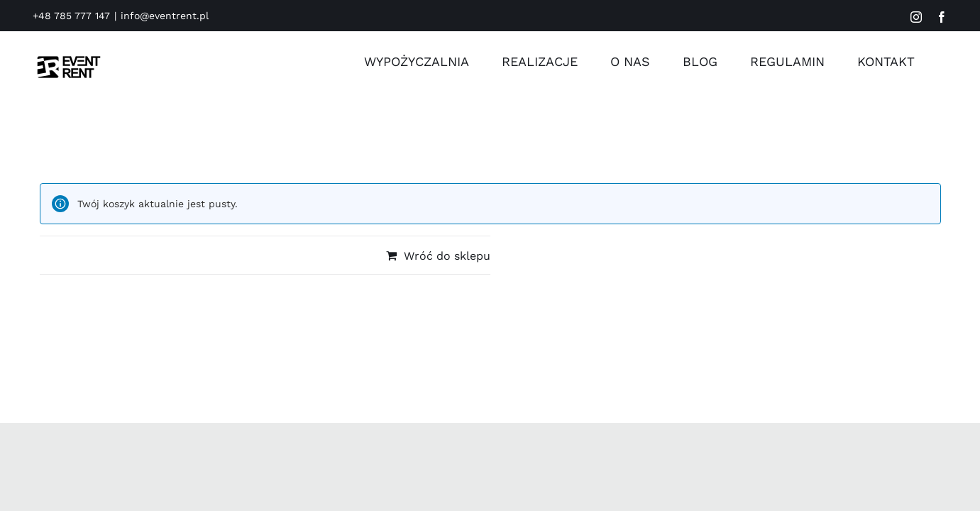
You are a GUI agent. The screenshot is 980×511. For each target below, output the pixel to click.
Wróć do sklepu (447, 256)
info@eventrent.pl (165, 16)
